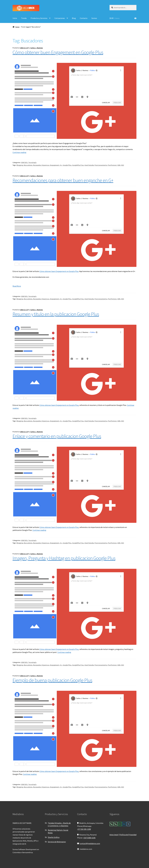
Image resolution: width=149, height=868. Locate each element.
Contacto (84, 18)
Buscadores (28, 165)
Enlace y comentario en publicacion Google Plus (57, 436)
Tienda (24, 18)
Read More (17, 286)
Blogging (20, 165)
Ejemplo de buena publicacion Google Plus (52, 680)
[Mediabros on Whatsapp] (120, 824)
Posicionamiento (101, 165)
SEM (119, 165)
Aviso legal (114, 835)
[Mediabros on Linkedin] (124, 824)
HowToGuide (89, 165)
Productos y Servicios (39, 18)
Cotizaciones (60, 18)
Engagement (55, 165)
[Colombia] (111, 824)
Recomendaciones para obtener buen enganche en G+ (63, 180)
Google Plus (67, 165)
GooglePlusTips (78, 165)
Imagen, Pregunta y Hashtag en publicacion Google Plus (64, 558)
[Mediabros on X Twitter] (128, 824)
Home (17, 27)
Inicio (15, 18)
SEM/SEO (24, 162)
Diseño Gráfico (54, 837)
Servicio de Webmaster (57, 842)
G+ (61, 165)
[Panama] (116, 824)
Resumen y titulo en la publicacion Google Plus (56, 314)
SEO (123, 165)
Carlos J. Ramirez (37, 48)
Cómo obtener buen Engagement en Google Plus (58, 52)
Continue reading (19, 152)
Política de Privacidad (128, 835)
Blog (74, 18)
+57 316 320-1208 (84, 829)
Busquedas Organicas (41, 165)
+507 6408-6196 (89, 838)
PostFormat (112, 165)
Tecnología (32, 162)
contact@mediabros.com (90, 843)
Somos (94, 18)
